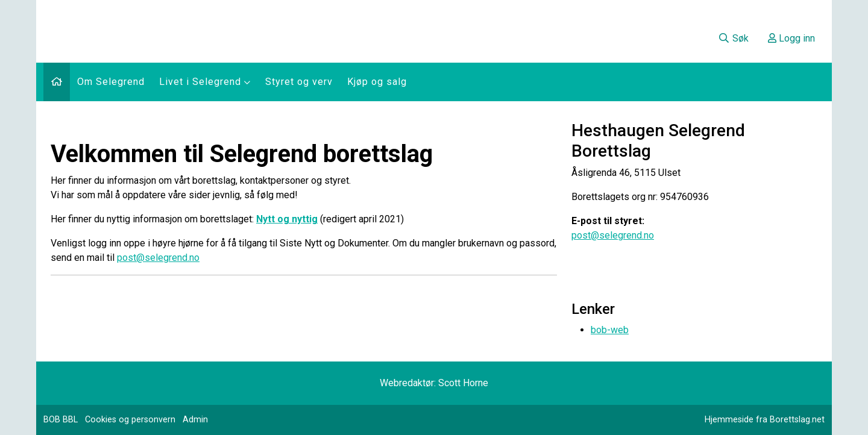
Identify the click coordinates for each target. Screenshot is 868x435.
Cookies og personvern (130, 420)
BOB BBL (61, 420)
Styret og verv (299, 82)
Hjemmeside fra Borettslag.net (765, 420)
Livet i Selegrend (205, 82)
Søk (733, 38)
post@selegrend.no (158, 258)
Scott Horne (463, 383)
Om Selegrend (111, 82)
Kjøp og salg (377, 82)
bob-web (610, 330)
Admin (195, 420)
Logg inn (791, 38)
